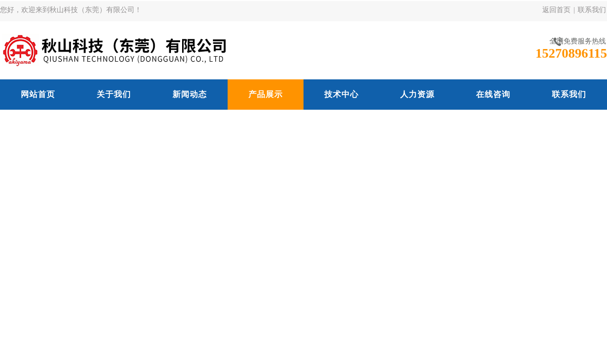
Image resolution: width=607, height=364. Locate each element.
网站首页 (38, 94)
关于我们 (114, 94)
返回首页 (556, 10)
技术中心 (341, 94)
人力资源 (417, 94)
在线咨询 (493, 94)
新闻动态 (190, 94)
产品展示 (266, 94)
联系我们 (592, 10)
